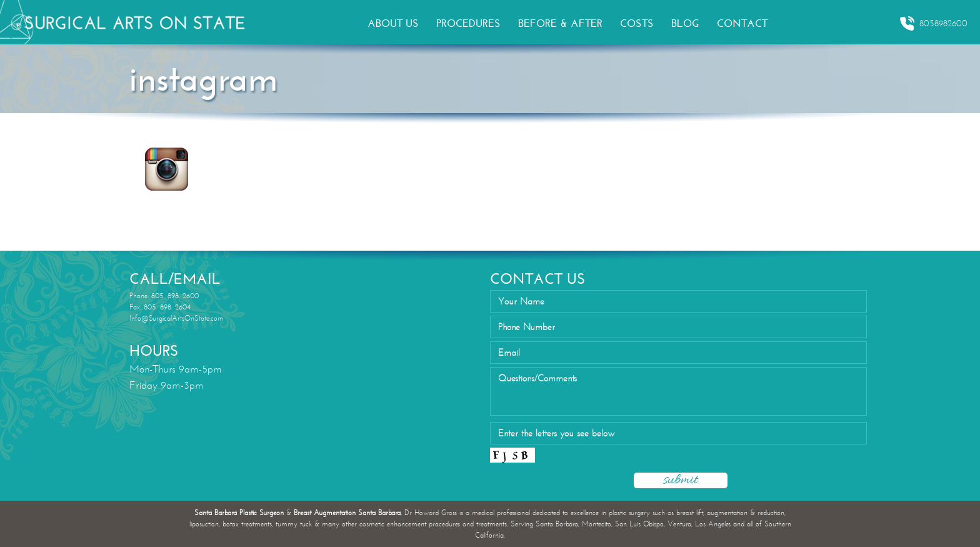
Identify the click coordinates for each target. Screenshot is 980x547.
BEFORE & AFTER (560, 23)
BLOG (685, 23)
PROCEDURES (468, 23)
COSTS (637, 23)
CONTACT (742, 23)
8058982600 (933, 24)
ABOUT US (393, 23)
